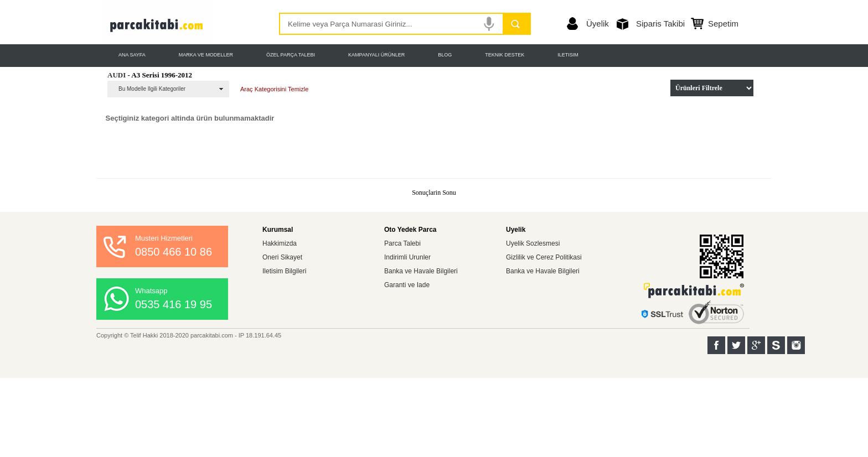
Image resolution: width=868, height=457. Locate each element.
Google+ (756, 345)
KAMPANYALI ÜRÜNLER (376, 55)
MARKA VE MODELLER (206, 55)
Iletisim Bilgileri (284, 271)
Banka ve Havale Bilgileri (421, 271)
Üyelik (598, 24)
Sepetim (723, 24)
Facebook (716, 345)
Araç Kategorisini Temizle (274, 89)
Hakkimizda (280, 243)
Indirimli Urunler (407, 257)
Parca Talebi (402, 243)
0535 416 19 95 (174, 304)
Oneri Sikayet (282, 257)
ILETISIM (568, 55)
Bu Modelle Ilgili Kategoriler (152, 89)
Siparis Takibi (660, 24)
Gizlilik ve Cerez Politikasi (544, 257)
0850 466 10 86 (174, 252)
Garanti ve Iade (407, 285)
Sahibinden (776, 345)
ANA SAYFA (132, 55)
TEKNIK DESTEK (505, 55)
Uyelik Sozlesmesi (533, 243)
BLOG (445, 55)
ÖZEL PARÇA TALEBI (291, 55)
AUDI (117, 75)
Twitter (736, 345)
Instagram (796, 345)
